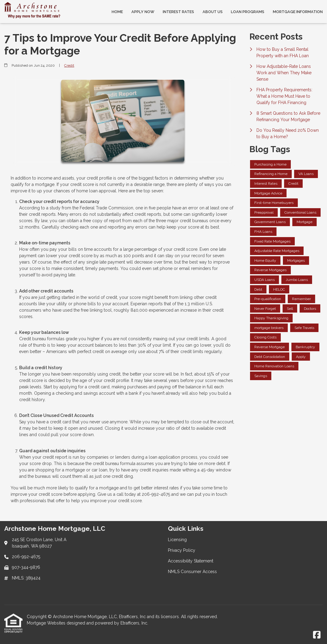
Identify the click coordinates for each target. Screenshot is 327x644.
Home (117, 12)
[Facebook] (317, 635)
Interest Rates (178, 12)
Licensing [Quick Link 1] (177, 540)
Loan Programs (248, 12)
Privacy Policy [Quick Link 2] (182, 550)
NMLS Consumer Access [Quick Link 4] (192, 572)
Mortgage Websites (47, 623)
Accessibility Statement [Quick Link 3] (191, 561)
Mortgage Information (298, 12)
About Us (213, 12)
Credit (69, 65)
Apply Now (143, 12)
